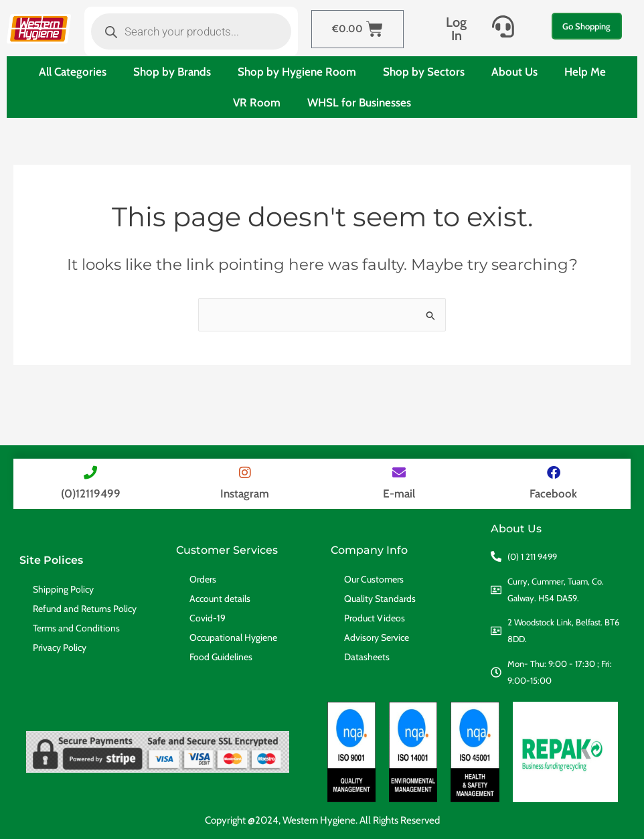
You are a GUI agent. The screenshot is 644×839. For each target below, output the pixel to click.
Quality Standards (380, 599)
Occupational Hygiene (233, 637)
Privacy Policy (60, 647)
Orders (203, 579)
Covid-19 (208, 618)
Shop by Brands (172, 72)
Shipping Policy (63, 589)
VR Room (257, 102)
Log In (456, 29)
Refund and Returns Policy (85, 609)
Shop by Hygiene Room (297, 72)
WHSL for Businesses (359, 102)
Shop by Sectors (424, 72)
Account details (220, 599)
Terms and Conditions (76, 628)
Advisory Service (377, 637)
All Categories (73, 72)
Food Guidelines (221, 657)
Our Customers (374, 579)
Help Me (585, 72)
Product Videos (375, 618)
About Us (514, 72)
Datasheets (367, 657)
